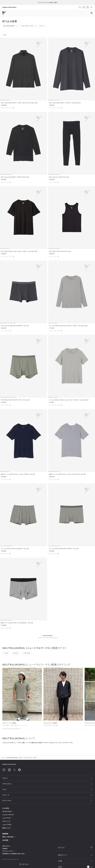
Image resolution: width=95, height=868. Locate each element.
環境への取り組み (9, 837)
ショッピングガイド (8, 815)
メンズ (41, 26)
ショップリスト (7, 818)
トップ (3, 758)
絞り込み (24, 864)
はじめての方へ (7, 811)
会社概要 (6, 840)
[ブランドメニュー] (91, 13)
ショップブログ (7, 825)
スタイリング (6, 821)
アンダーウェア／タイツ (27, 26)
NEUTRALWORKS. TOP (14, 758)
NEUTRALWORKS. (9, 26)
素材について (7, 828)
